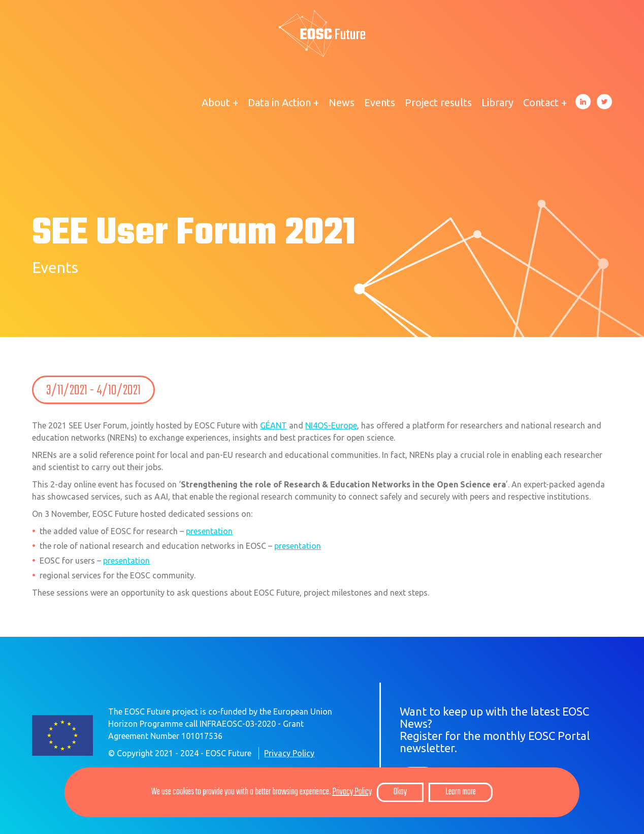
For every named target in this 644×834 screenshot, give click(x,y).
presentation (209, 531)
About (216, 102)
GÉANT (273, 425)
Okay (400, 792)
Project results (438, 102)
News (342, 102)
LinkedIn (583, 102)
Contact (541, 102)
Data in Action (279, 102)
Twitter (604, 102)
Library (497, 102)
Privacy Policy (289, 753)
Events (380, 102)
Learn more (461, 792)
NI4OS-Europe (331, 425)
